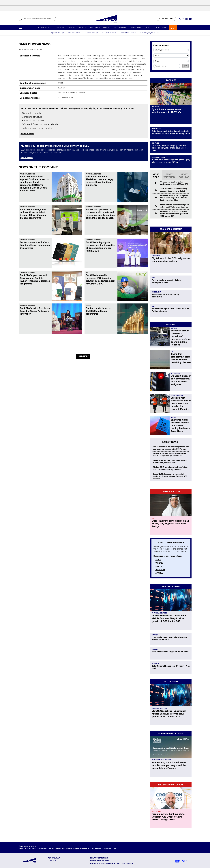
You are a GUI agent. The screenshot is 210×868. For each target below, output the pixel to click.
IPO (87, 273)
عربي (173, 27)
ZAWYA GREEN (136, 28)
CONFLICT (155, 143)
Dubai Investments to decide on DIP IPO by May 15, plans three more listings (171, 524)
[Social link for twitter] (180, 19)
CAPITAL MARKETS (45, 28)
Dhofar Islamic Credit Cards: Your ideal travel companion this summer (35, 245)
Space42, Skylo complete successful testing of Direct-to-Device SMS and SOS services (170, 476)
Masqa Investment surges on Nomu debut (170, 652)
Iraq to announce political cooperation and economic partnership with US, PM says (171, 448)
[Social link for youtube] (190, 19)
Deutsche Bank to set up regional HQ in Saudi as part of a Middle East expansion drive (174, 198)
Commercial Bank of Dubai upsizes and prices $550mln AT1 (174, 183)
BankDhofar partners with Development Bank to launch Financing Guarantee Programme (35, 279)
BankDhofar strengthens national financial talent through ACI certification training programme (33, 214)
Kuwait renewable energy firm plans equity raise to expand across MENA (171, 161)
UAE (153, 278)
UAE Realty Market (109, 33)
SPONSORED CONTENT (171, 229)
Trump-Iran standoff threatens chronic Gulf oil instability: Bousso (181, 358)
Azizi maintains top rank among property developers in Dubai (174, 190)
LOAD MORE (83, 356)
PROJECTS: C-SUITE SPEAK (171, 785)
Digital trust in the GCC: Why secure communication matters (171, 260)
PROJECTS (83, 28)
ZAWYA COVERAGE (171, 586)
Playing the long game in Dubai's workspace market (167, 281)
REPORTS (107, 28)
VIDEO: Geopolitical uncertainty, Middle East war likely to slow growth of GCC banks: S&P (169, 618)
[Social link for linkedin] (186, 19)
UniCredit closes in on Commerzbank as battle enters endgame (181, 380)
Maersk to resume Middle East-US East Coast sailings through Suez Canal (169, 455)
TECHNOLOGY (157, 256)
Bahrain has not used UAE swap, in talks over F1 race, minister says (170, 461)
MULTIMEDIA (95, 28)
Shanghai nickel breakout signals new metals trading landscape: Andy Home (181, 425)
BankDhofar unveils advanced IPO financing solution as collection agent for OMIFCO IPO (101, 279)
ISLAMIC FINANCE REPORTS (171, 733)
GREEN (159, 566)
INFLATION (155, 107)
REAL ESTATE (156, 811)
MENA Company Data (117, 108)
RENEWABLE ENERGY (159, 157)
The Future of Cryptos (128, 33)
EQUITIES (155, 649)
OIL (172, 351)
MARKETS (155, 635)
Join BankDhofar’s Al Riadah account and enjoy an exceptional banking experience (100, 181)
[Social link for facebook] (183, 19)
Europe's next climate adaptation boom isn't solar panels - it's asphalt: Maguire (181, 403)
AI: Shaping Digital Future (149, 33)
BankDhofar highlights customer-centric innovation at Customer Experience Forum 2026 (101, 247)
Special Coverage (58, 33)
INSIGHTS (171, 324)
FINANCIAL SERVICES (28, 174)
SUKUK (88, 306)
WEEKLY (159, 563)
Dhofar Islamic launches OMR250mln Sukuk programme (99, 311)
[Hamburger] (20, 28)
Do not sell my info (99, 861)
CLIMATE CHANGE (177, 395)
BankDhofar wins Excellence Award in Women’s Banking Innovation (35, 311)
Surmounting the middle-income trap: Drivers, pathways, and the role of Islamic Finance (169, 765)
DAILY (158, 560)
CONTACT (52, 861)
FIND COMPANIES (161, 28)
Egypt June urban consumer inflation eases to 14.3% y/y (167, 111)
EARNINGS (155, 664)
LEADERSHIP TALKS (171, 492)
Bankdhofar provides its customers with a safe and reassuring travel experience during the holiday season (101, 214)
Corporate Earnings (91, 33)
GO (185, 66)
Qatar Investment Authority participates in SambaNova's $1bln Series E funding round (171, 132)
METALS (174, 417)
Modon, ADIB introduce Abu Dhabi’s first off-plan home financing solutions (170, 468)
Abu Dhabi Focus (74, 33)
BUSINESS (60, 28)
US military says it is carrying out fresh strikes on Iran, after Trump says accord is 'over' (170, 148)
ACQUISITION (176, 373)
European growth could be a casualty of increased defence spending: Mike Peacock (181, 338)
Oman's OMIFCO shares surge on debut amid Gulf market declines (175, 206)
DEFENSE (174, 328)
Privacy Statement (99, 858)
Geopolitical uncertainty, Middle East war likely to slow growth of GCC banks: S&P (174, 214)
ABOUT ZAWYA (54, 858)
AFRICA (159, 573)
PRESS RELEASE (120, 28)
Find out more (27, 134)
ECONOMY (71, 28)
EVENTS (148, 28)
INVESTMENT (156, 129)
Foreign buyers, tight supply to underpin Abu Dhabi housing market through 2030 (168, 817)
